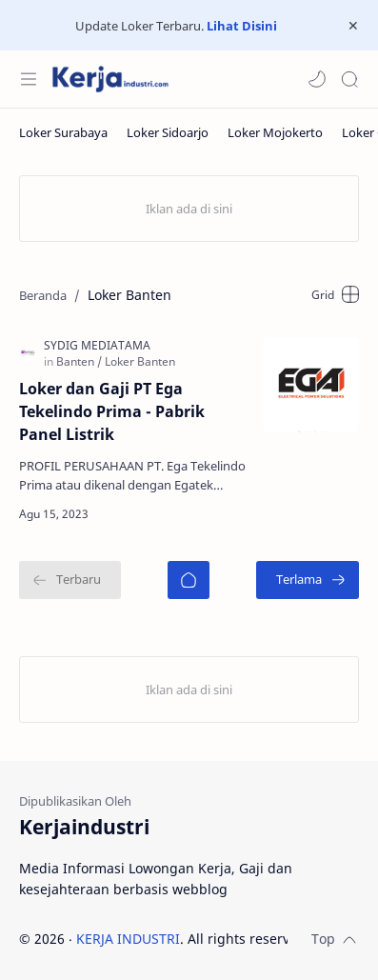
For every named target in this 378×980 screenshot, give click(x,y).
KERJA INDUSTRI (128, 939)
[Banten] (79, 361)
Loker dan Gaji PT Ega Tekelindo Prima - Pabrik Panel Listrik (112, 411)
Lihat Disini (242, 26)
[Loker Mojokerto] (275, 132)
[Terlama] (308, 580)
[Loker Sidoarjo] (168, 132)
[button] (317, 79)
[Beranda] (189, 580)
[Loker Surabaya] (63, 132)
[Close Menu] (353, 26)
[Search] (349, 79)
